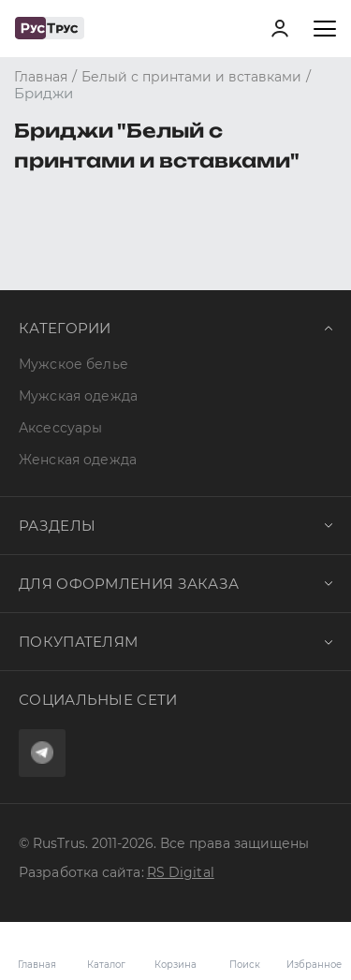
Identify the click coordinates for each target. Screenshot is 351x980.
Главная (37, 965)
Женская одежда (78, 460)
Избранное (314, 951)
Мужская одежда (78, 396)
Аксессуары (60, 428)
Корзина (176, 951)
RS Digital (181, 872)
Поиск (245, 965)
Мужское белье (73, 364)
